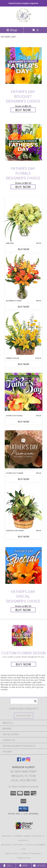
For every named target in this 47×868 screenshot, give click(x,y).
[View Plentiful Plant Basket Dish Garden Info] (24, 507)
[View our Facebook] (19, 761)
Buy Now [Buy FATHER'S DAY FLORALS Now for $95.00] (24, 422)
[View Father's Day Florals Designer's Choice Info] (24, 142)
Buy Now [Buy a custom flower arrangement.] (23, 664)
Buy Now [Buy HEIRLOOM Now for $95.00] (24, 249)
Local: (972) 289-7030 (24, 780)
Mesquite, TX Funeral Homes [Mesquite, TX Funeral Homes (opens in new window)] (16, 836)
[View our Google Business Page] (24, 761)
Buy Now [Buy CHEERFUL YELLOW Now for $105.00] (24, 364)
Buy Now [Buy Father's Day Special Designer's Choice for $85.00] (23, 610)
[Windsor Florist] (24, 23)
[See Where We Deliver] (24, 716)
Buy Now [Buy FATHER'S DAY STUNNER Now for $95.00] (24, 479)
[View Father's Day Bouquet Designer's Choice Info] (24, 65)
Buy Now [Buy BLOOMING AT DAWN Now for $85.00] (24, 307)
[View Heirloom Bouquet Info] (24, 219)
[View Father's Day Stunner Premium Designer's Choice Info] (24, 449)
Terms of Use (24, 858)
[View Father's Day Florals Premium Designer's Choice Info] (24, 392)
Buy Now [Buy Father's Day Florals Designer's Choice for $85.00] (23, 187)
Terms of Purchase (31, 853)
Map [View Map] (24, 866)
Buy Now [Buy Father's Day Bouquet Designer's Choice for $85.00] (23, 110)
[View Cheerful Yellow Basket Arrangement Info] (24, 334)
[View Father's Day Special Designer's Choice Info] (24, 565)
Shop (12, 30)
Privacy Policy (12, 853)
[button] (23, 809)
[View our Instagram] (28, 761)
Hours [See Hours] (39, 866)
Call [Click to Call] (8, 866)
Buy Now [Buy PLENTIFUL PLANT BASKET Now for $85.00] (24, 537)
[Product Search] (24, 701)
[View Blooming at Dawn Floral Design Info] (24, 277)
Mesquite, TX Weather (12, 845)
